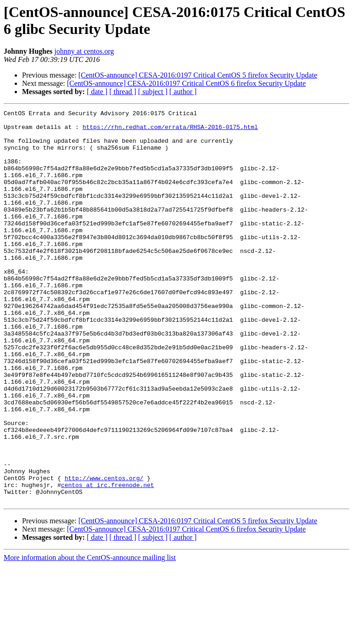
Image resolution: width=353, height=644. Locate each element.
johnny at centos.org (84, 51)
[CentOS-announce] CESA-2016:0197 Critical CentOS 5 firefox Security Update (198, 75)
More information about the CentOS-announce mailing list (90, 636)
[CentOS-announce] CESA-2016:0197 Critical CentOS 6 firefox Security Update (186, 83)
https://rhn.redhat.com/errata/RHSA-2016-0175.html (170, 131)
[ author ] (183, 92)
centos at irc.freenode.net (108, 560)
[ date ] (97, 92)
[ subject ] (153, 92)
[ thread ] (123, 92)
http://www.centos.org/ (104, 552)
